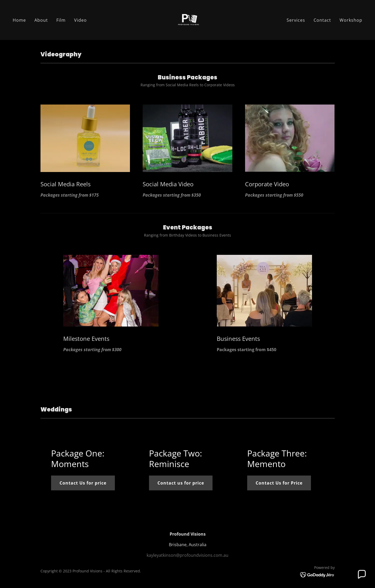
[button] (362, 575)
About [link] (41, 20)
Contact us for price (181, 483)
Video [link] (80, 20)
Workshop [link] (351, 20)
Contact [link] (322, 20)
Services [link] (296, 20)
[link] (187, 20)
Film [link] (61, 20)
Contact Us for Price (279, 483)
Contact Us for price (83, 483)
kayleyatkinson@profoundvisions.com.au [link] (187, 555)
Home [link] (19, 20)
